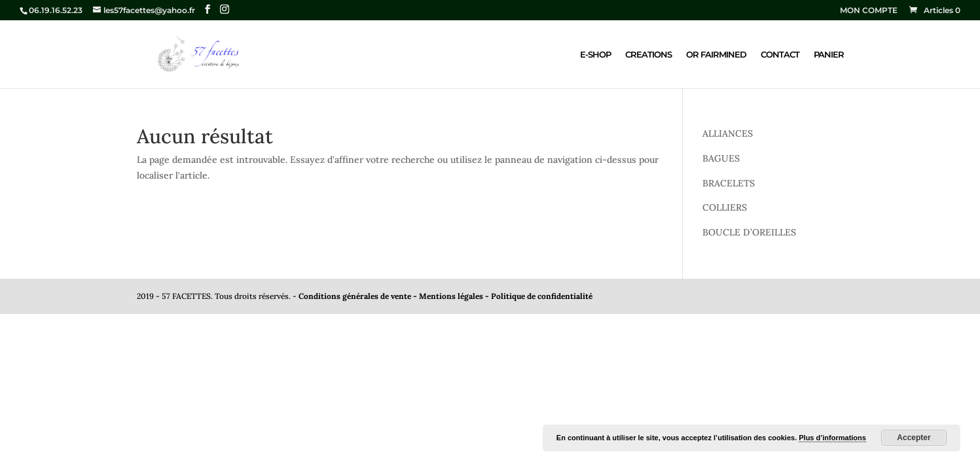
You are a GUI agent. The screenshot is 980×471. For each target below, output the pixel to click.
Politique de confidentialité (542, 296)
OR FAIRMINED (716, 55)
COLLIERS (725, 207)
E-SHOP (595, 55)
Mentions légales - (455, 296)
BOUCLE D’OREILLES (749, 232)
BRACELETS (729, 183)
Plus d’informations (832, 438)
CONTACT (780, 55)
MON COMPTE (869, 11)
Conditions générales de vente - (359, 296)
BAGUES (721, 158)
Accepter (914, 438)
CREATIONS (648, 55)
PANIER (829, 55)
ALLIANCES (728, 133)
